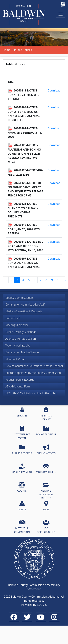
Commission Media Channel (22, 352)
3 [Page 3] (17, 280)
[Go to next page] (65, 280)
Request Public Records (20, 380)
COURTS (22, 487)
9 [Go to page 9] (52, 280)
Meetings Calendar (17, 325)
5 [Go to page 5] (29, 280)
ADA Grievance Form (18, 386)
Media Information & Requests (24, 311)
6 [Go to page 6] (35, 280)
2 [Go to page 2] (11, 280)
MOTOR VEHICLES (46, 468)
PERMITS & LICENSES (46, 414)
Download (54, 90)
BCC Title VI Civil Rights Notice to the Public (31, 393)
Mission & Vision (15, 359)
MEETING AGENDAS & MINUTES (46, 491)
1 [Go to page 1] (6, 280)
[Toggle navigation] (61, 14)
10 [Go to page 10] (59, 280)
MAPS (46, 506)
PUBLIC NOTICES (46, 450)
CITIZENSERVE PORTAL (22, 433)
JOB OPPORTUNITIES (46, 527)
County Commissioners (20, 298)
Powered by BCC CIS (34, 605)
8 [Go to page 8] (46, 280)
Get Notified (13, 318)
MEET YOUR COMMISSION (22, 527)
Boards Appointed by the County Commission (33, 373)
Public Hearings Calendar (21, 332)
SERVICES (22, 412)
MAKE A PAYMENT (22, 468)
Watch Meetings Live (18, 345)
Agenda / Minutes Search (21, 339)
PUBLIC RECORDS (22, 450)
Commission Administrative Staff (25, 305)
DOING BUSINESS (46, 431)
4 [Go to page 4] (23, 280)
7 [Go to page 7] (40, 280)
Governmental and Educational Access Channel (34, 366)
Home (7, 50)
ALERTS (22, 506)
